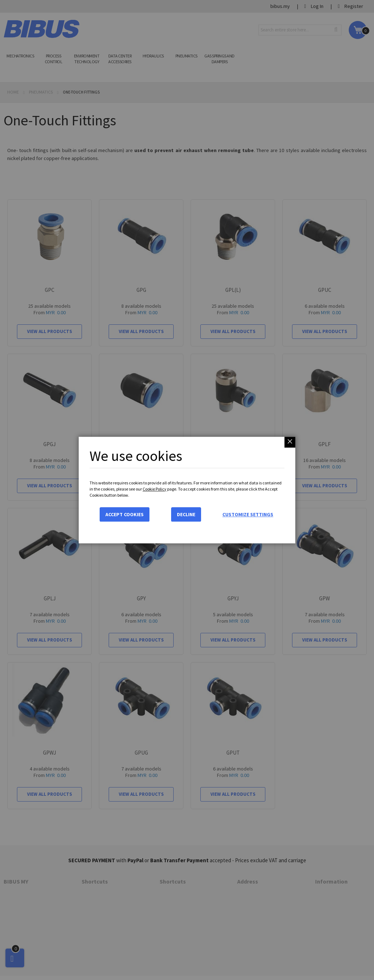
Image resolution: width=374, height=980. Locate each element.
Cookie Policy (155, 489)
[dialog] (187, 490)
